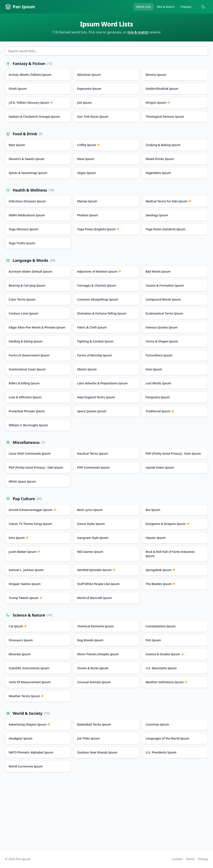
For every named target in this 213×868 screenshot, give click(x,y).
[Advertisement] (106, 814)
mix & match (138, 32)
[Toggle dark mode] (203, 7)
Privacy (203, 859)
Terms (190, 859)
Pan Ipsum (20, 7)
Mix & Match (166, 7)
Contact (177, 859)
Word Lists (144, 7)
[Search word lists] (106, 51)
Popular (186, 7)
